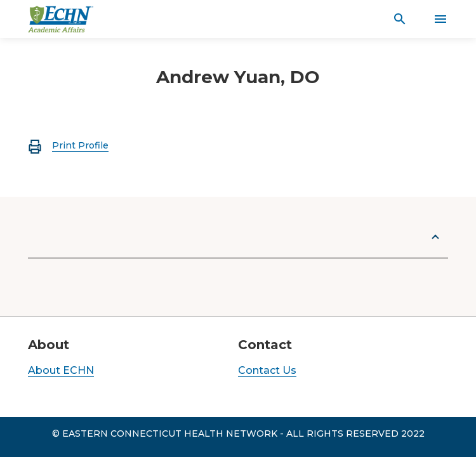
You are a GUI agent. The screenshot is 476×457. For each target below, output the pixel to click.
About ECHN (61, 370)
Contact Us (267, 370)
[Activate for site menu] (440, 19)
